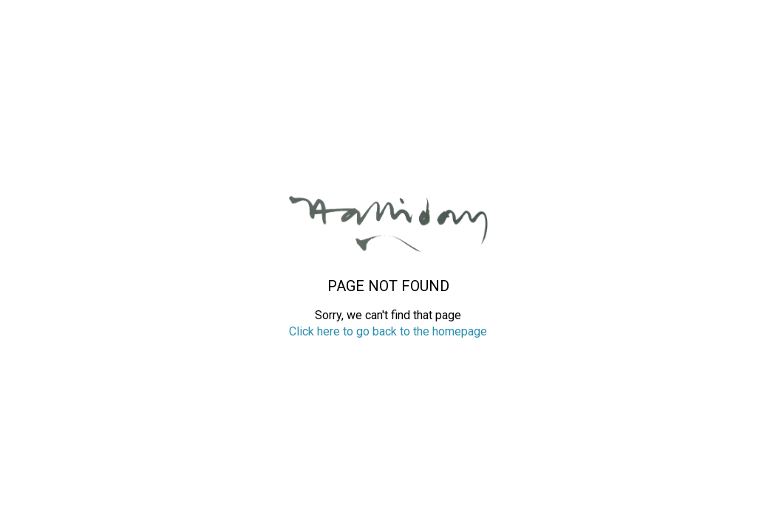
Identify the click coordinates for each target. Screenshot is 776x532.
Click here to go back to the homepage (388, 331)
